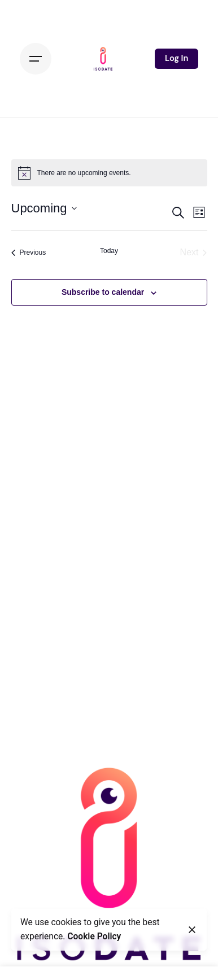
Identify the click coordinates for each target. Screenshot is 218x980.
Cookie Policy (94, 937)
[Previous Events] (29, 252)
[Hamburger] (36, 59)
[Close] (192, 930)
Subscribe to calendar (103, 292)
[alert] (109, 173)
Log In (176, 58)
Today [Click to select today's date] (109, 251)
